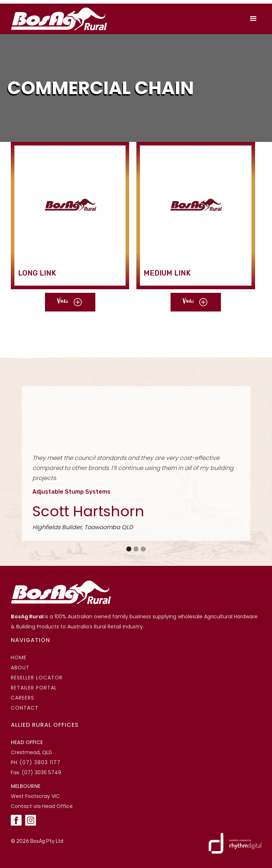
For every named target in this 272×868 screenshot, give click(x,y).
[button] (253, 19)
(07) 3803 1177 (40, 762)
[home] (57, 19)
